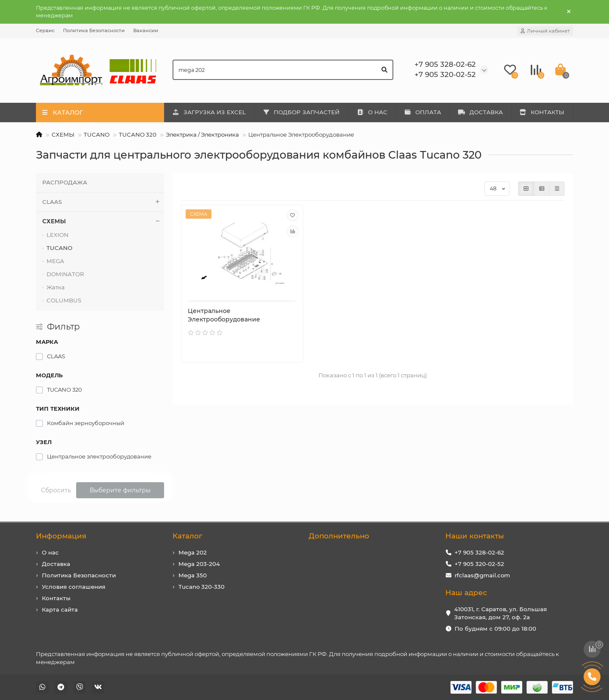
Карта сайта (60, 609)
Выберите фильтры (120, 490)
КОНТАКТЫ (542, 112)
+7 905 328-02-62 (479, 552)
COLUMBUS (64, 300)
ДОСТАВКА (480, 112)
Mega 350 (193, 575)
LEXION (58, 235)
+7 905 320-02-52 (479, 564)
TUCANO (97, 135)
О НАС (372, 112)
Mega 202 (193, 552)
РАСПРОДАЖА (65, 182)
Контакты (56, 598)
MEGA (55, 261)
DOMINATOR (65, 274)
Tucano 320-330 (202, 587)
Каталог (187, 536)
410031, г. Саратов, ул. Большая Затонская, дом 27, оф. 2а (501, 613)
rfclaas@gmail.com (482, 575)
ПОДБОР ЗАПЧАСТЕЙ (301, 112)
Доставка (56, 564)
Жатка (56, 287)
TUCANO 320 (138, 135)
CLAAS (103, 202)
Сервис (45, 30)
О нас (50, 552)
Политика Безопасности (94, 30)
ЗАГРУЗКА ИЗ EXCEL (209, 112)
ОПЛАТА (423, 112)
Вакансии (146, 30)
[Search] (283, 70)
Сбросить (56, 490)
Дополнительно (339, 536)
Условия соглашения (74, 587)
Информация (61, 536)
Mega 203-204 (199, 564)
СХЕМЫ (63, 135)
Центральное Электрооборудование (224, 315)
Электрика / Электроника (202, 135)
